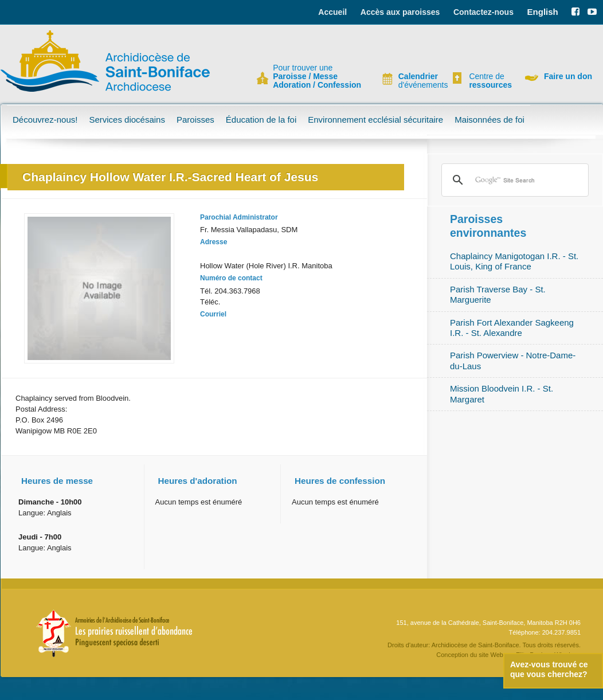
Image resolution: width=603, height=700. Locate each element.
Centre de (489, 81)
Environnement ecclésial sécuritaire (375, 120)
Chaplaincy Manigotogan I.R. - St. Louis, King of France (514, 261)
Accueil (332, 12)
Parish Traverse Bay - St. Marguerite (498, 294)
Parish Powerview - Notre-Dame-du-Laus (513, 360)
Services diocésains (127, 120)
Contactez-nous (483, 12)
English (543, 12)
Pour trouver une (317, 77)
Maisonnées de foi (490, 120)
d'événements (418, 81)
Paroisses (195, 120)
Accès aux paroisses (400, 12)
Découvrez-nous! (45, 120)
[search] (513, 180)
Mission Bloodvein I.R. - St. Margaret (502, 394)
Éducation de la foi (261, 120)
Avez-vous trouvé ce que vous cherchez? (549, 669)
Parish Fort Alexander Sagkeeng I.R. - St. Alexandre (512, 328)
